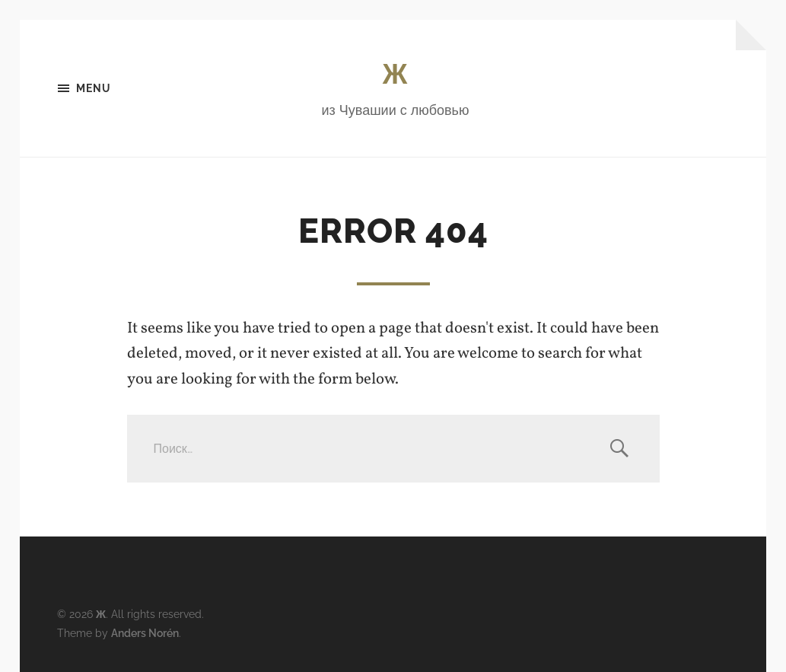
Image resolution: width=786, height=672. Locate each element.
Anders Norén (145, 633)
